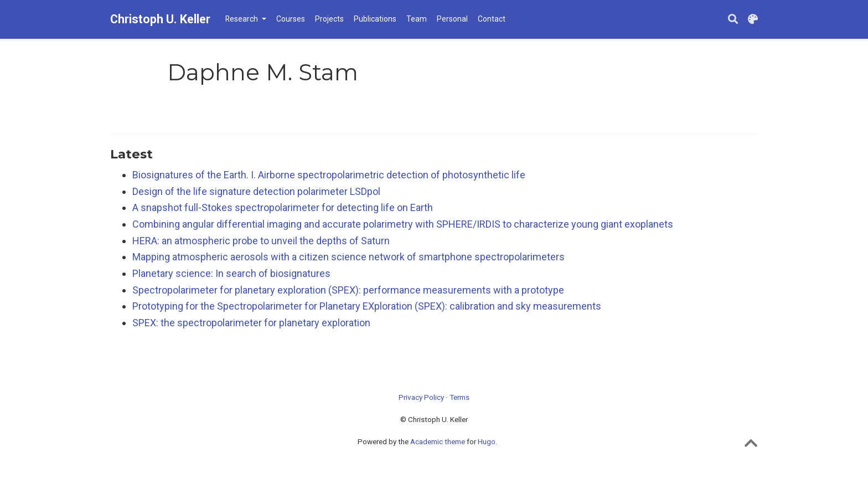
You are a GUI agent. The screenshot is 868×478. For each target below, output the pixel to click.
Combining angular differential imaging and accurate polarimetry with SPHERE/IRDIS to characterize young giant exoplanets (403, 224)
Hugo (487, 441)
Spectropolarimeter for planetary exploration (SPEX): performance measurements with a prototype (348, 290)
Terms (459, 397)
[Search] (733, 20)
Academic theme (438, 441)
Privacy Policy (421, 397)
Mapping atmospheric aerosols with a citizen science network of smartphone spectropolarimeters (348, 257)
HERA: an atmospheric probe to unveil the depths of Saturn (261, 241)
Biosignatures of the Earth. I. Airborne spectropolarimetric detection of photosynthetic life (329, 175)
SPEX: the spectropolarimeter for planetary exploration (251, 323)
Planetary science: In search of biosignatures (231, 273)
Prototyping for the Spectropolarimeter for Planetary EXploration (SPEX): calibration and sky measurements (367, 306)
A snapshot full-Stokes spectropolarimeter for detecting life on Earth (283, 207)
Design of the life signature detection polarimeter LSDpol (256, 191)
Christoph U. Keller (160, 19)
